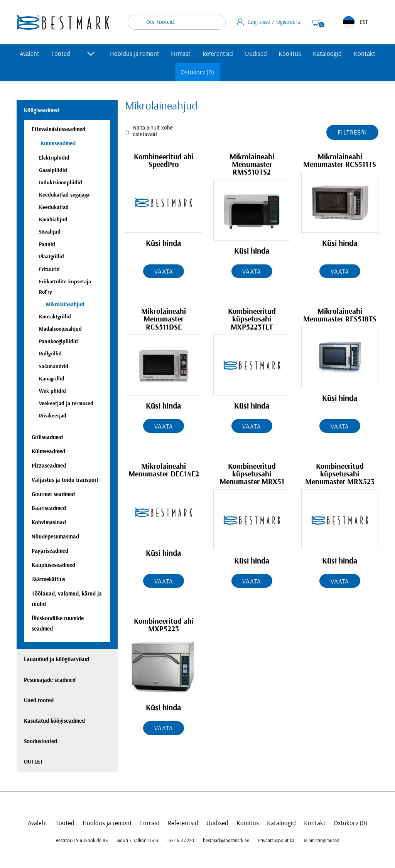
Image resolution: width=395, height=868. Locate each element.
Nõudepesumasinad (55, 537)
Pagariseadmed (50, 551)
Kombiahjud (53, 220)
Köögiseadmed (41, 110)
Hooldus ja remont (135, 54)
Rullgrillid (50, 354)
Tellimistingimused (321, 841)
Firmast (181, 54)
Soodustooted (41, 741)
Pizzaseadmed (49, 466)
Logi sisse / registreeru (269, 22)
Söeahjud (50, 232)
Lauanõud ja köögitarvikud (57, 659)
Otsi (215, 22)
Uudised (256, 54)
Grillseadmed (47, 437)
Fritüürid (49, 269)
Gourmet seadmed (53, 494)
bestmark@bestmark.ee (226, 841)
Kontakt (365, 54)
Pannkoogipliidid (58, 341)
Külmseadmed (48, 452)
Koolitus (290, 54)
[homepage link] (63, 22)
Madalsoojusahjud (60, 329)
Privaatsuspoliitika (276, 841)
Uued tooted (39, 701)
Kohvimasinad (49, 522)
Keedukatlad (54, 207)
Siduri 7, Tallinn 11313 (137, 841)
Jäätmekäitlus (48, 580)
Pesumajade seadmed (50, 680)
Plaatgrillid (51, 257)
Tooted (61, 54)
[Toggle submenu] (91, 54)
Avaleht (30, 54)
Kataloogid (327, 54)
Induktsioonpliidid (61, 183)
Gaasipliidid (53, 170)
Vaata (164, 272)
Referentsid (218, 54)
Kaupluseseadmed (53, 565)
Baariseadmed (49, 508)
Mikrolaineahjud (65, 304)
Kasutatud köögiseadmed (54, 721)
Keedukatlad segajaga (64, 195)
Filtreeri (352, 132)
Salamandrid (54, 366)
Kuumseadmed (57, 144)
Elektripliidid (54, 158)
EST (355, 22)
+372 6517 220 (181, 841)
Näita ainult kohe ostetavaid (153, 131)
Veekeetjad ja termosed (66, 403)
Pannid (47, 244)
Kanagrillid (52, 379)
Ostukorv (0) (197, 72)
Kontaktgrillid (55, 317)
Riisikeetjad (53, 416)
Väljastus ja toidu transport (65, 480)
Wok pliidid (52, 391)
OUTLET (34, 762)
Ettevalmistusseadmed (58, 129)
